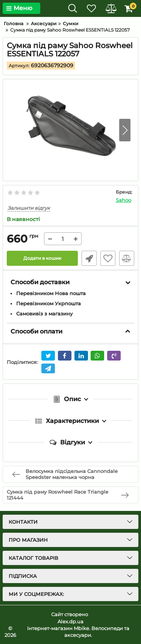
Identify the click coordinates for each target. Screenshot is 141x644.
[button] (125, 130)
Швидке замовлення (89, 258)
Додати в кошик (42, 258)
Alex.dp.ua (70, 621)
